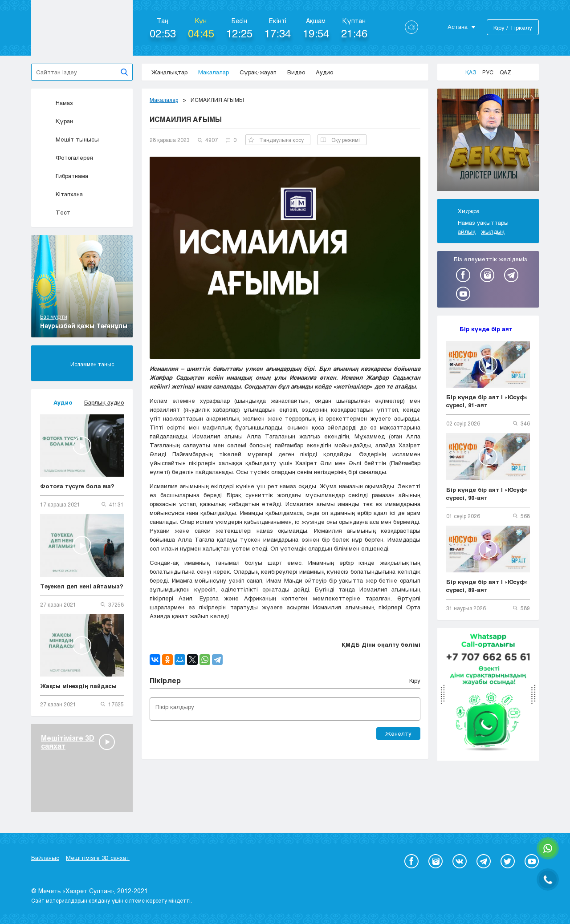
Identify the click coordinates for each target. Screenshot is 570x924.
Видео (296, 72)
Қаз (471, 72)
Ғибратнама (64, 176)
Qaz (505, 72)
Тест (55, 212)
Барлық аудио (104, 402)
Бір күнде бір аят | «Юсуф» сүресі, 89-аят (487, 586)
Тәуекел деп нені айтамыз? (82, 586)
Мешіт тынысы (69, 139)
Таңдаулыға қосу (276, 140)
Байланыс (45, 858)
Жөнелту (398, 734)
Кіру (415, 681)
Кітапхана (61, 194)
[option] (488, 141)
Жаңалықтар (169, 72)
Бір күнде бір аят (486, 329)
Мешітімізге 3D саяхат (98, 858)
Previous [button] (525, 98)
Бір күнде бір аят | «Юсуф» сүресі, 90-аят (487, 494)
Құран (57, 121)
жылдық (493, 231)
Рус (488, 72)
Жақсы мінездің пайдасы (78, 686)
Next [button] (533, 98)
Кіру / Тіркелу (513, 28)
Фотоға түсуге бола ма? (77, 486)
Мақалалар (214, 72)
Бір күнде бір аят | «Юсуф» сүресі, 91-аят (487, 401)
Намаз (57, 103)
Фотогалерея (67, 158)
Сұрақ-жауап (258, 72)
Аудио (324, 72)
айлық (467, 231)
